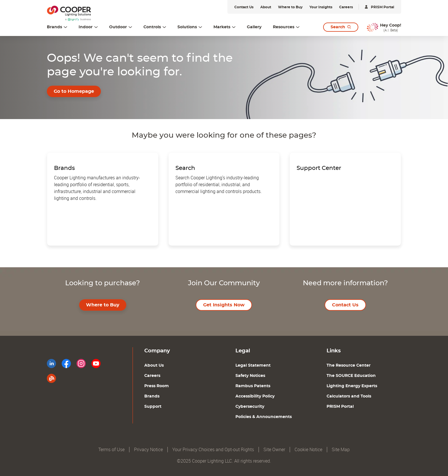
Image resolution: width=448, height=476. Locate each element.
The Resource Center (349, 365)
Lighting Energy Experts (352, 386)
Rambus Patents (253, 386)
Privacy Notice (148, 450)
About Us (154, 365)
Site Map (341, 450)
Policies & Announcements (264, 417)
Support (153, 407)
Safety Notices (250, 376)
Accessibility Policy (255, 396)
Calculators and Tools (349, 396)
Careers (152, 376)
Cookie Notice (308, 450)
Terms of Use (111, 450)
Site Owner (274, 450)
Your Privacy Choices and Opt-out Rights (213, 450)
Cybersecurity (250, 407)
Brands (152, 396)
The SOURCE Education (351, 376)
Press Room (157, 386)
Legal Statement (253, 365)
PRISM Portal (340, 407)
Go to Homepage (74, 91)
